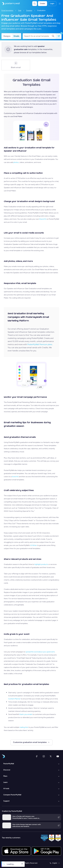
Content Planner (14, 699)
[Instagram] (44, 756)
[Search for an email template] (38, 36)
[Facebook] (37, 756)
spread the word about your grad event (40, 652)
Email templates (7, 10)
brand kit (15, 477)
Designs (7, 36)
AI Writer (34, 545)
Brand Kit (43, 219)
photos (16, 162)
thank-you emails (26, 714)
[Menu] (60, 4)
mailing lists (24, 727)
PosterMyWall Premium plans (40, 344)
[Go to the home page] (10, 4)
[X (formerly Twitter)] (51, 756)
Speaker (29, 10)
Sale (20, 10)
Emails (16, 36)
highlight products (41, 564)
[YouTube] (58, 756)
